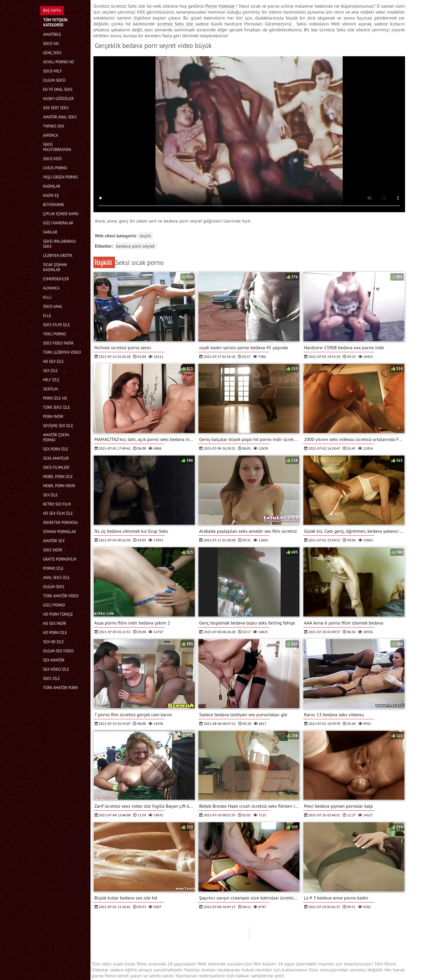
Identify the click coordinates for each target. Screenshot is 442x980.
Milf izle (51, 380)
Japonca (51, 135)
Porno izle (53, 568)
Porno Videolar (221, 6)
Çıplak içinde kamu (61, 214)
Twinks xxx (54, 126)
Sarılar (50, 232)
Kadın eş (51, 195)
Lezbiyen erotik (58, 256)
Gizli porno (54, 605)
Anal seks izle (56, 578)
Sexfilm (50, 389)
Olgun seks (54, 587)
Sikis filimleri (56, 468)
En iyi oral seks (58, 90)
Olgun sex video (59, 651)
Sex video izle (56, 669)
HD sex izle (54, 362)
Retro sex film (57, 504)
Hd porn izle (55, 633)
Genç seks (52, 53)
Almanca (51, 288)
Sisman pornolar (60, 532)
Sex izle (51, 371)
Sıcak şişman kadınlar (55, 267)
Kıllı (47, 297)
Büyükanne (54, 205)
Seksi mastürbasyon (57, 147)
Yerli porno (55, 334)
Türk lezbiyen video (62, 352)
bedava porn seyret (135, 246)
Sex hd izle (54, 642)
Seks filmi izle (57, 325)
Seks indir (53, 550)
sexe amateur (56, 458)
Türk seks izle (57, 407)
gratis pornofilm (60, 559)
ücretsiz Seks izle (176, 24)
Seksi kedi (52, 159)
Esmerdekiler (56, 279)
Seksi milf (52, 71)
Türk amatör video (61, 596)
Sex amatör (54, 660)
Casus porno (55, 168)
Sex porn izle (56, 449)
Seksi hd (51, 44)
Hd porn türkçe (58, 614)
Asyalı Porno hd (59, 62)
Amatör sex (54, 541)
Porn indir (53, 417)
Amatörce (52, 34)
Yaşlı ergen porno (60, 177)
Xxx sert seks (56, 108)
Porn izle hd (55, 398)
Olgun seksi (54, 80)
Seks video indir (58, 343)
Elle (47, 316)
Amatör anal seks (60, 117)
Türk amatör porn (61, 688)
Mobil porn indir (59, 486)
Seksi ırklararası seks (60, 244)
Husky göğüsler (59, 99)
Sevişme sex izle (58, 426)
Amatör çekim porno (56, 437)
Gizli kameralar (58, 223)
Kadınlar (52, 186)
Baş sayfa (52, 11)
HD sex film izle (58, 513)
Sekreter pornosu (61, 523)
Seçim (145, 236)
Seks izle (52, 679)
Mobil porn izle (58, 477)
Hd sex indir (55, 623)
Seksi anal (53, 306)
